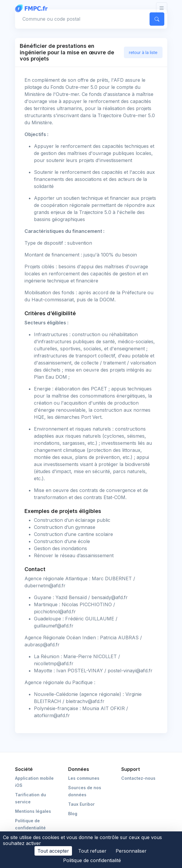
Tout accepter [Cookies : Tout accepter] (53, 851)
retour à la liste (143, 52)
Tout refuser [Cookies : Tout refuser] (92, 851)
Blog (73, 814)
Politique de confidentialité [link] (92, 860)
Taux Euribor (81, 804)
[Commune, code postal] (81, 19)
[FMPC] (33, 8)
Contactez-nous (138, 778)
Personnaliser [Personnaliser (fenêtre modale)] (131, 851)
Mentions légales (33, 811)
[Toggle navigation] (162, 8)
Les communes (84, 778)
